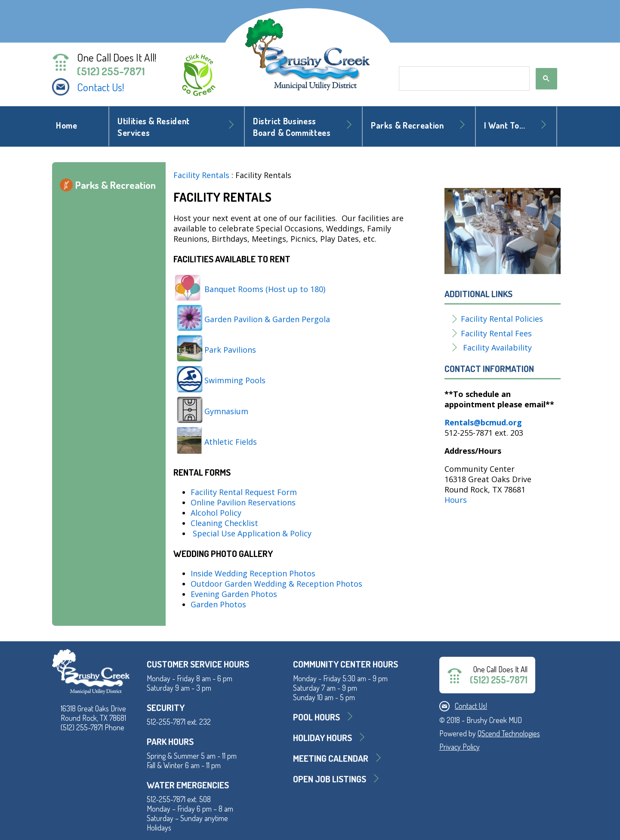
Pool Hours (316, 717)
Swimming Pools (235, 380)
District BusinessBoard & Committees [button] (292, 127)
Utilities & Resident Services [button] (154, 127)
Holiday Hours (322, 737)
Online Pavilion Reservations (243, 502)
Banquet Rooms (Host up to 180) (265, 289)
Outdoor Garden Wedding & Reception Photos (276, 584)
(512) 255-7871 (111, 71)
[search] (463, 79)
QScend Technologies (509, 733)
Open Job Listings (330, 779)
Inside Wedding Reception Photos (253, 573)
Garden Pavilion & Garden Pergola (267, 319)
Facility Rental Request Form (244, 492)
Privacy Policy (460, 747)
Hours (456, 500)
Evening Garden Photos (234, 594)
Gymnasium (226, 411)
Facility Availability (497, 348)
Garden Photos (218, 604)
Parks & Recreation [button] (407, 125)
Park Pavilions (230, 350)
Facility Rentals (201, 175)
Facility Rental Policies (502, 319)
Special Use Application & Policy (252, 533)
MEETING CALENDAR (331, 758)
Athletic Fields (232, 442)
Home (67, 125)
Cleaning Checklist (224, 523)
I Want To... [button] (505, 125)
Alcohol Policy (216, 513)
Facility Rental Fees (496, 333)
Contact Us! (101, 87)
